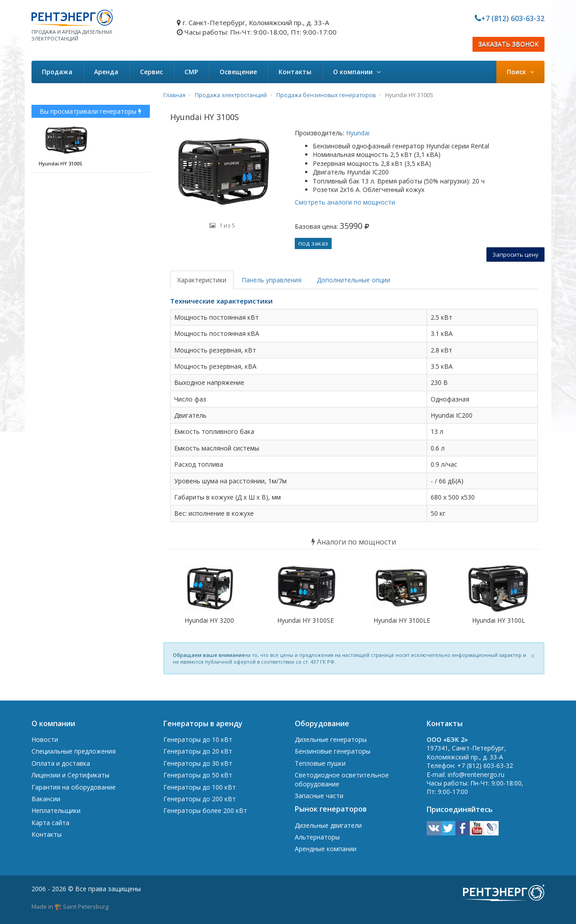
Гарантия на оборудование (74, 787)
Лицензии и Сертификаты (70, 775)
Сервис (151, 72)
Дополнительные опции (353, 280)
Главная (174, 95)
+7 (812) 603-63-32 (513, 18)
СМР (191, 72)
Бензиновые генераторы (333, 751)
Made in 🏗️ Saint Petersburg (70, 906)
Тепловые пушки (320, 763)
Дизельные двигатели (328, 825)
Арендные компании (326, 849)
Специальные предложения (74, 751)
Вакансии (46, 799)
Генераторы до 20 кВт (198, 751)
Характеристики (202, 280)
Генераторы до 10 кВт (198, 739)
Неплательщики (56, 810)
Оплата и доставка (61, 763)
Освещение (238, 72)
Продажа (57, 72)
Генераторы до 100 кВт (200, 787)
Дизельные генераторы (331, 739)
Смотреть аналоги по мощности (345, 202)
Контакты (295, 72)
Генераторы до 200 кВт (200, 799)
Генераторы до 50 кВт (198, 775)
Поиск (520, 72)
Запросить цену (515, 254)
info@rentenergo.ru (476, 774)
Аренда (106, 72)
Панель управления (272, 280)
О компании (357, 72)
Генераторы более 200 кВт (205, 810)
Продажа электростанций (231, 95)
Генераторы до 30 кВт (198, 763)
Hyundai (357, 133)
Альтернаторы (317, 837)
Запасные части (319, 796)
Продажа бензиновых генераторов (326, 95)
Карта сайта (50, 823)
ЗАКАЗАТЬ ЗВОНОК (508, 44)
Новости (45, 739)
